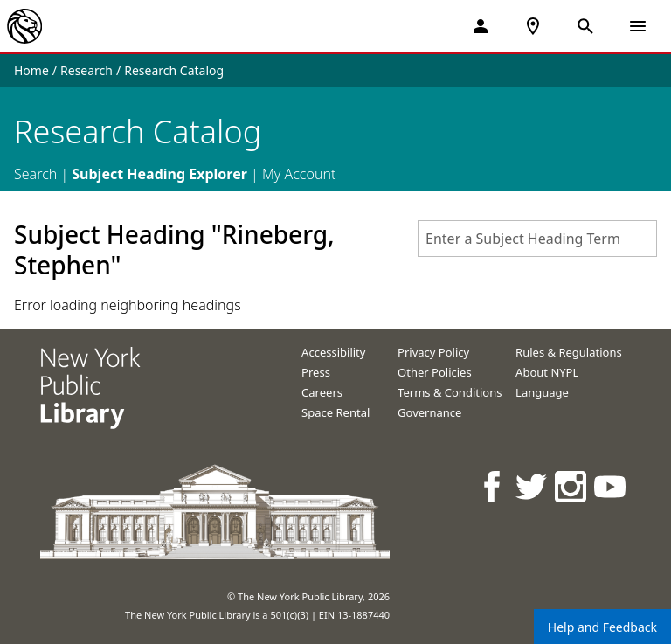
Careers (322, 392)
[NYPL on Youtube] (611, 486)
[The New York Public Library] (24, 26)
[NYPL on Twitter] (533, 486)
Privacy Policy (433, 352)
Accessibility (333, 352)
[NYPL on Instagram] (572, 486)
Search (35, 174)
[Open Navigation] (638, 26)
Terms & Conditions (450, 392)
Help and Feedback (602, 627)
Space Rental (335, 412)
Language (542, 392)
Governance (429, 412)
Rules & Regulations (569, 352)
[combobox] (537, 239)
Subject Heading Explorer (159, 174)
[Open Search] (585, 26)
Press (316, 372)
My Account (299, 174)
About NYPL (547, 372)
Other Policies (435, 372)
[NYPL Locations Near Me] (533, 26)
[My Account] (481, 26)
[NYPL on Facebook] (493, 486)
